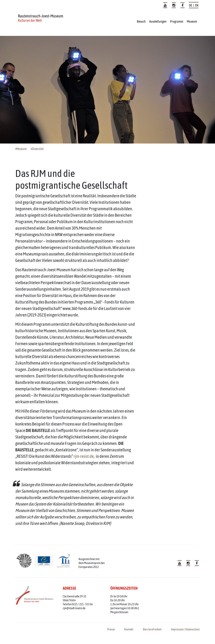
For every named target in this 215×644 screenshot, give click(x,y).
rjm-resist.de (84, 456)
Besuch (141, 21)
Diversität (38, 149)
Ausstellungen (158, 21)
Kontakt (129, 629)
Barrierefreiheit (152, 629)
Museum (192, 21)
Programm (177, 21)
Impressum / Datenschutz (185, 629)
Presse (111, 629)
